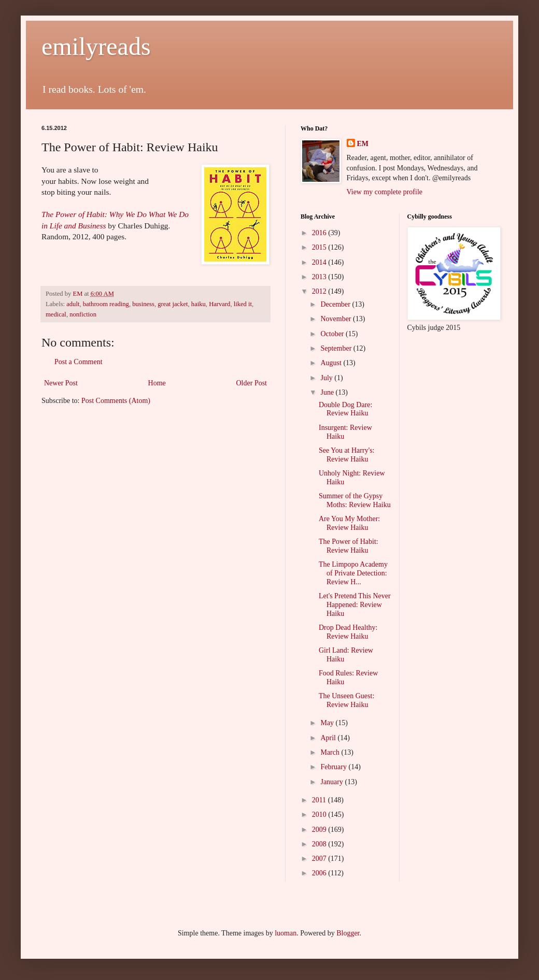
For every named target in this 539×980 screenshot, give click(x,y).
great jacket (173, 304)
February (334, 767)
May (328, 723)
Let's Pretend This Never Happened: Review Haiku (355, 605)
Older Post (252, 383)
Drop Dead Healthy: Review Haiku (348, 632)
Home (157, 383)
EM (363, 144)
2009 (320, 830)
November (337, 319)
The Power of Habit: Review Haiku (349, 546)
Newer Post (61, 383)
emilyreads (96, 46)
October (333, 334)
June (328, 392)
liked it (243, 304)
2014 (320, 262)
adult (73, 304)
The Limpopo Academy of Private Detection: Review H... (353, 573)
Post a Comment (79, 362)
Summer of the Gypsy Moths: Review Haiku (355, 500)
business (143, 304)
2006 (320, 873)
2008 (320, 844)
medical (56, 314)
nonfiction (83, 314)
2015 (320, 247)
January (332, 782)
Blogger (348, 933)
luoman (286, 933)
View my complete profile (385, 192)
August (332, 363)
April (329, 738)
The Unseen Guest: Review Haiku (346, 700)
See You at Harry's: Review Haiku (347, 455)
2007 (320, 859)
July (327, 378)
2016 (320, 233)
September (337, 348)
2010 (320, 815)
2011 (320, 800)
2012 (320, 291)
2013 (320, 277)
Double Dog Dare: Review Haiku (345, 409)
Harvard (219, 304)
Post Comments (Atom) (116, 401)
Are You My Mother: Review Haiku (349, 523)
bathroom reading (106, 304)
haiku (198, 304)
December (336, 304)
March (331, 752)
